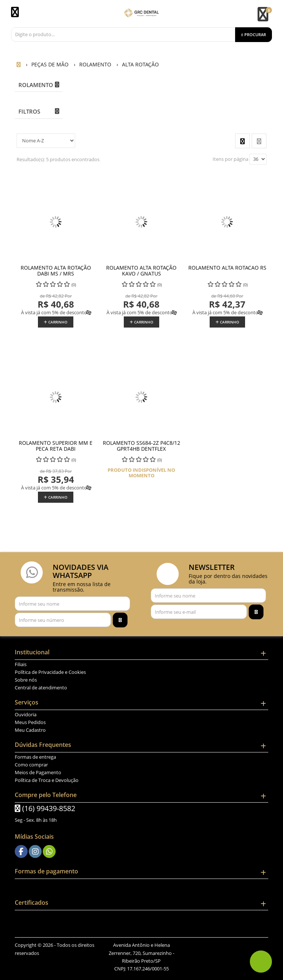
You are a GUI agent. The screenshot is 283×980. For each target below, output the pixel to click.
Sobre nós (26, 680)
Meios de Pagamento (38, 772)
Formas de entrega (35, 757)
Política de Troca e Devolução (47, 780)
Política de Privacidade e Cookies (50, 672)
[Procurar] (254, 35)
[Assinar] (120, 620)
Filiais (21, 664)
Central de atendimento (41, 688)
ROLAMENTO (36, 85)
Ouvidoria (26, 714)
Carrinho (56, 322)
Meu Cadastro (30, 730)
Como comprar (31, 765)
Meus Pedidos (30, 722)
